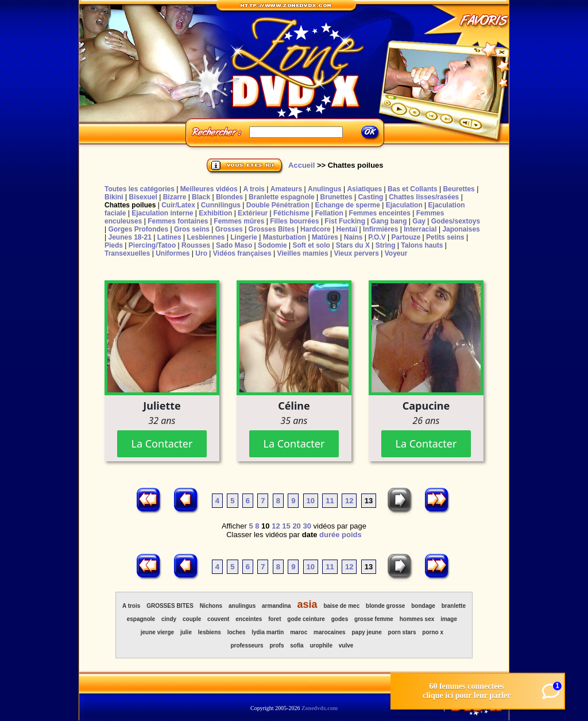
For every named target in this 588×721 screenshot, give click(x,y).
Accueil (301, 165)
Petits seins (445, 237)
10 (311, 501)
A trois (254, 189)
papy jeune (367, 632)
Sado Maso (234, 245)
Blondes (229, 197)
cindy (169, 619)
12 (349, 501)
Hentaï (347, 229)
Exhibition (215, 213)
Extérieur (253, 213)
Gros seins (192, 229)
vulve (346, 645)
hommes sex (417, 619)
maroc (299, 632)
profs (276, 645)
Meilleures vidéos (209, 189)
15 (286, 526)
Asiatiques (364, 189)
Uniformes (173, 253)
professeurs (247, 645)
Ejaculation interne (162, 213)
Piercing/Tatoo (152, 245)
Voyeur (396, 253)
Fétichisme (291, 213)
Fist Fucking (345, 221)
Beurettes (459, 189)
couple (192, 619)
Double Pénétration (278, 205)
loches (237, 632)
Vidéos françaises (242, 253)
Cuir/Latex (178, 205)
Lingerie (244, 237)
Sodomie (272, 245)
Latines (169, 237)
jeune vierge (157, 632)
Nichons (211, 606)
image (449, 619)
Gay (419, 221)
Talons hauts (422, 245)
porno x (433, 632)
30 (307, 526)
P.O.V (377, 237)
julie (186, 632)
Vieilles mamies (302, 253)
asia (307, 604)
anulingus (242, 606)
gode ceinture (306, 619)
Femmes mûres (239, 221)
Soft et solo (312, 245)
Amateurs (286, 189)
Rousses (196, 245)
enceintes (249, 619)
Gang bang (389, 221)
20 (296, 526)
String (386, 245)
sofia (297, 645)
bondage (423, 606)
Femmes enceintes (380, 213)
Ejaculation (404, 205)
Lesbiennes (206, 237)
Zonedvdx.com (320, 708)
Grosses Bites (272, 229)
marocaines (330, 632)
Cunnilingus (221, 205)
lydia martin (268, 632)
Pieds (114, 245)
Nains (353, 237)
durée (329, 535)
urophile (321, 645)
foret (274, 619)
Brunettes (336, 197)
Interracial (420, 229)
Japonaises (461, 229)
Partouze (406, 237)
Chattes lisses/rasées (424, 197)
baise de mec (341, 606)
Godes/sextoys (456, 221)
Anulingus (325, 189)
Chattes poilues (130, 205)
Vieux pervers (356, 253)
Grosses (229, 229)
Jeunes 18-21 (129, 237)
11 (330, 501)
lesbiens (210, 632)
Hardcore (316, 229)
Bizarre (175, 197)
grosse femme (374, 619)
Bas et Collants (413, 189)
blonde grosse (385, 606)
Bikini (114, 197)
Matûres (325, 237)
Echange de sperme (348, 205)
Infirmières (380, 229)
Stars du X (353, 245)
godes (340, 619)
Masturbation (285, 237)
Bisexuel (143, 197)
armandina (276, 606)
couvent (218, 619)
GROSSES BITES (170, 606)
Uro (201, 253)
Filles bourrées (294, 221)
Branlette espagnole (282, 197)
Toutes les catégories (140, 189)
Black (201, 197)
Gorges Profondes (138, 229)
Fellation (329, 213)
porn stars (402, 632)
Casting (370, 197)
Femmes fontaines (178, 221)
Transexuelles (127, 253)
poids (352, 535)
